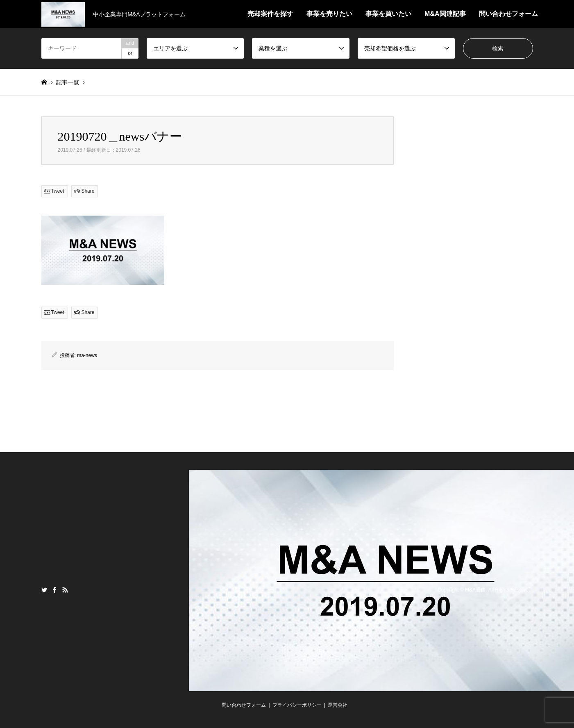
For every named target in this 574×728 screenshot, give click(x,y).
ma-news (87, 355)
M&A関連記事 (445, 14)
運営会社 (338, 705)
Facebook (54, 590)
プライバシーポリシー (297, 705)
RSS (65, 590)
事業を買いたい (388, 14)
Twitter (44, 590)
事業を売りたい (329, 14)
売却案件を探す (270, 14)
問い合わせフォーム (508, 14)
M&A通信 (475, 590)
